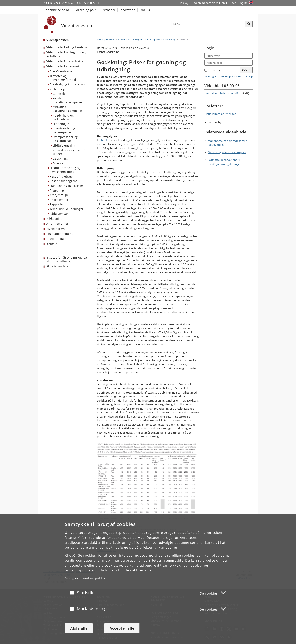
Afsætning (57, 190)
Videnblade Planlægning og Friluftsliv (66, 54)
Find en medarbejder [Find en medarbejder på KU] (205, 3)
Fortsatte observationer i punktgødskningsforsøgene (225, 162)
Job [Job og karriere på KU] (223, 3)
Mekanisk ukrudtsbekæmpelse (67, 109)
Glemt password (231, 77)
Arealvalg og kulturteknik (67, 84)
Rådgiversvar (59, 214)
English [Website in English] (243, 3)
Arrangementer (57, 223)
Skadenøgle (61, 124)
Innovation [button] (127, 10)
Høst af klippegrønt (63, 181)
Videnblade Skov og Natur (65, 61)
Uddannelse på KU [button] (57, 10)
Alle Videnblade (61, 71)
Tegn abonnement (60, 234)
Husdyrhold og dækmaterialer (63, 117)
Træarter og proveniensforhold (63, 78)
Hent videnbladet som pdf (221, 93)
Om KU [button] (145, 10)
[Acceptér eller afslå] (73, 593)
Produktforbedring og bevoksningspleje (65, 170)
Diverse (58, 163)
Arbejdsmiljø (59, 195)
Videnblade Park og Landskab (68, 47)
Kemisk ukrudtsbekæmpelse (67, 100)
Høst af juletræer (62, 176)
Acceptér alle (122, 628)
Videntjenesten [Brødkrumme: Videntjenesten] (105, 40)
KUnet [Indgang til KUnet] (232, 3)
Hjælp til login (57, 239)
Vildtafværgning (64, 145)
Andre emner (59, 200)
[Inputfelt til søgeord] (208, 24)
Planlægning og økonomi (67, 186)
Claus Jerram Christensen (220, 114)
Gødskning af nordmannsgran (227, 152)
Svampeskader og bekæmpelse (65, 139)
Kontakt (52, 244)
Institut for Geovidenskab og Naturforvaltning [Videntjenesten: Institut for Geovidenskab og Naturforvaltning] (67, 259)
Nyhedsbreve (56, 229)
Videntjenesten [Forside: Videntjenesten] (58, 40)
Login (246, 70)
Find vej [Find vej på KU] (183, 3)
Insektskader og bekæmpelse (64, 130)
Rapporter (57, 204)
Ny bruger (210, 77)
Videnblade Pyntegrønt (63, 66)
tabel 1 (103, 140)
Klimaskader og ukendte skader (70, 152)
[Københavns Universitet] (50, 25)
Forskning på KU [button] (87, 10)
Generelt (59, 94)
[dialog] (148, 579)
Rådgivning (54, 219)
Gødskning (60, 159)
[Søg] (249, 24)
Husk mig (212, 70)
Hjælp (249, 77)
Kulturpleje (58, 89)
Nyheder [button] (109, 10)
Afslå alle (79, 628)
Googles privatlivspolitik (85, 578)
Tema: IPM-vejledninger (67, 209)
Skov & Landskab (58, 266)
